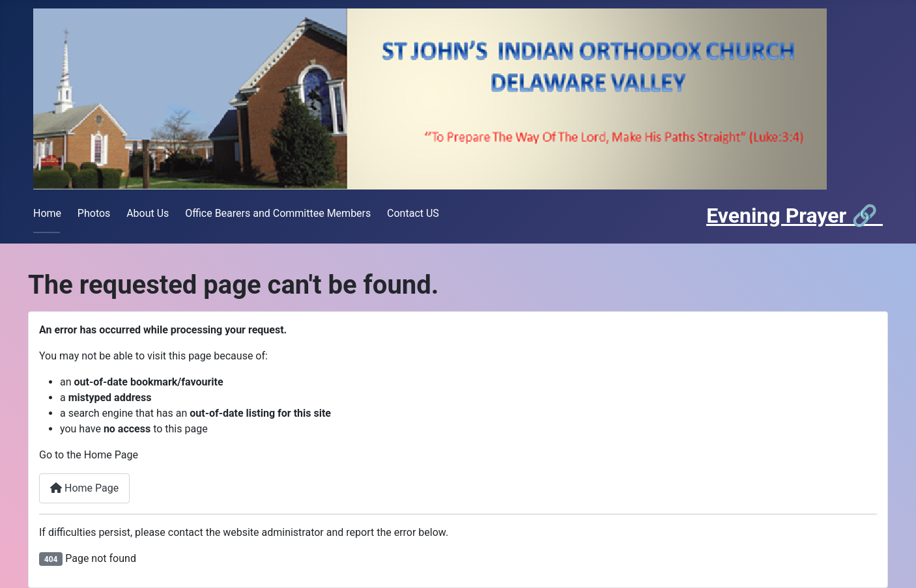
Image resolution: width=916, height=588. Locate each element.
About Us (148, 213)
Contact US (413, 213)
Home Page (84, 488)
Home (47, 213)
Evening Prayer (779, 216)
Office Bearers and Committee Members (278, 213)
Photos (94, 213)
